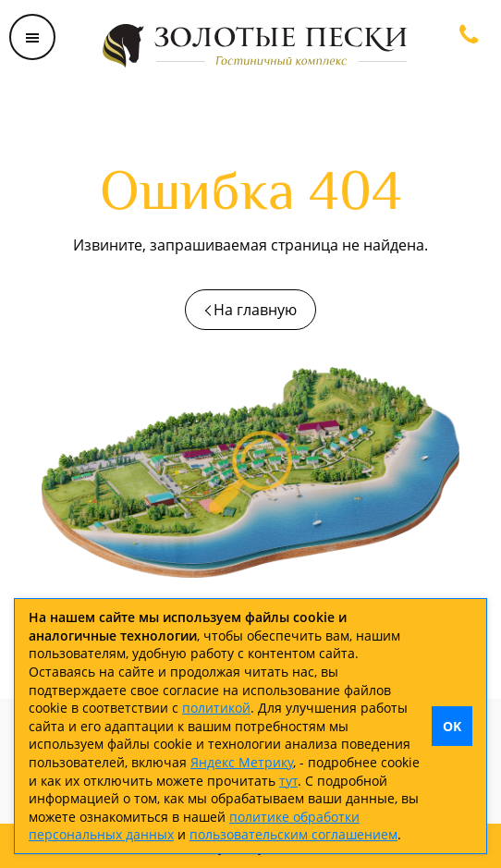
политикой (216, 708)
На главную (255, 310)
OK (452, 726)
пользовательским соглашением (293, 834)
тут (288, 781)
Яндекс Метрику (242, 762)
